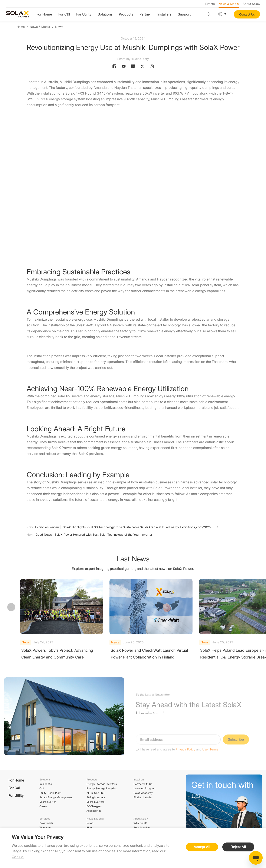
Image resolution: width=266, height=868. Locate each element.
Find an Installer (143, 797)
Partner (145, 14)
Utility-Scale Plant (50, 793)
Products (126, 14)
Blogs (90, 828)
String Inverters (96, 797)
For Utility (84, 14)
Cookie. (18, 857)
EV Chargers (94, 806)
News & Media (229, 4)
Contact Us (247, 14)
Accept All (202, 847)
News (59, 27)
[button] (256, 607)
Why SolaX (140, 823)
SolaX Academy (143, 793)
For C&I (64, 14)
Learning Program (145, 788)
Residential (46, 784)
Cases (43, 806)
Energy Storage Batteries (102, 788)
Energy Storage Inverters (102, 784)
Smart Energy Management (56, 797)
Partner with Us (143, 784)
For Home (44, 14)
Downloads (46, 823)
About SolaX (251, 4)
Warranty (45, 828)
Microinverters (95, 802)
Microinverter (48, 802)
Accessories (94, 811)
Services (45, 819)
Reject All (238, 847)
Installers (164, 14)
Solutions (105, 14)
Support (184, 14)
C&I (42, 788)
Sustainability (142, 828)
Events (210, 4)
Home (21, 27)
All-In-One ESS (96, 793)
